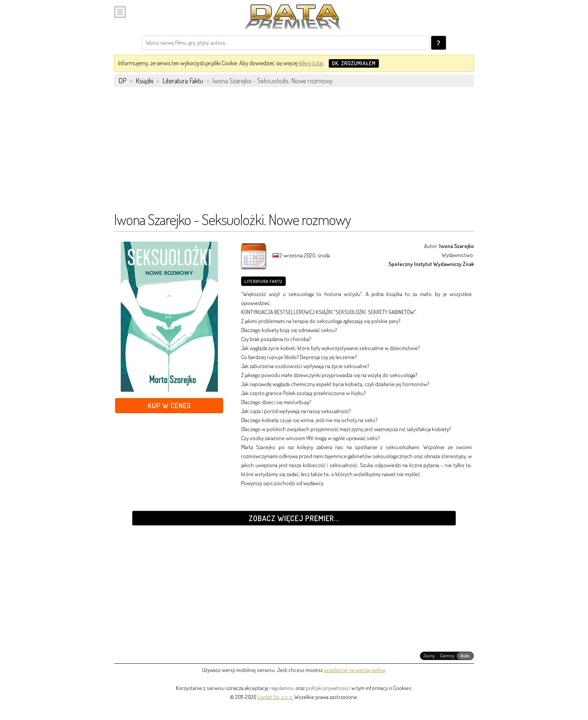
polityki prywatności (328, 688)
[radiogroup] (447, 656)
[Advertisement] (294, 153)
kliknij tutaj (311, 63)
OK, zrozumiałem (354, 63)
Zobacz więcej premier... (294, 518)
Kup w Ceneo (169, 405)
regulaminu (282, 688)
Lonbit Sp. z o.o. (275, 697)
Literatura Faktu (263, 281)
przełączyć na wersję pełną (355, 670)
